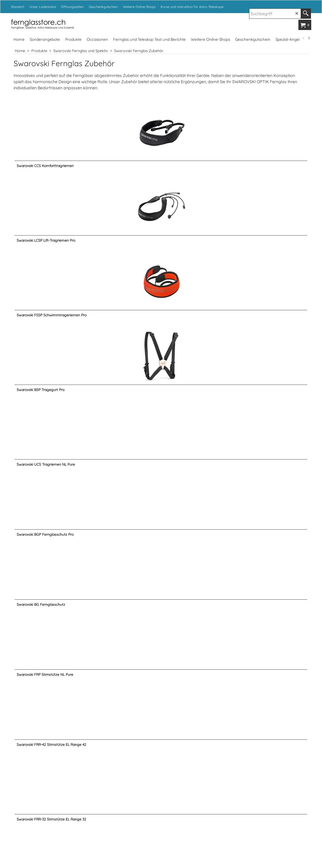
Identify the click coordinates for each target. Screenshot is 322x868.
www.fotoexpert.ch (227, 839)
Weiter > (168, 711)
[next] (309, 38)
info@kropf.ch (205, 765)
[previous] (304, 38)
